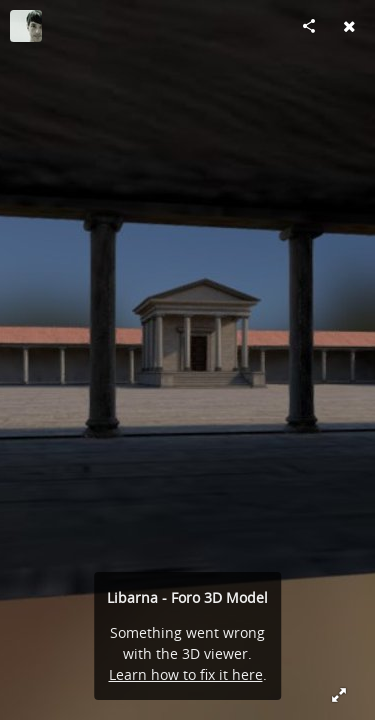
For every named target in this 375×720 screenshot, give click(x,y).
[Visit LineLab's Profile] (26, 26)
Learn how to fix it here (186, 674)
